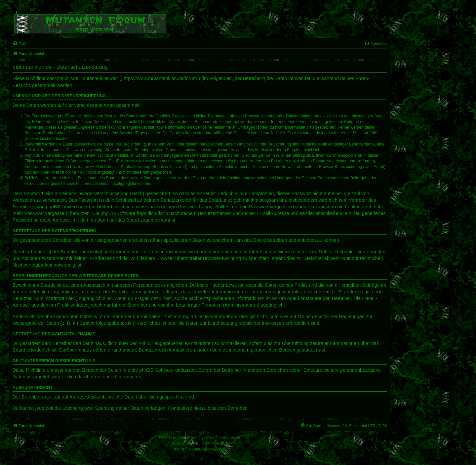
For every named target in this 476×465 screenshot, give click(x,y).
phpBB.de (221, 443)
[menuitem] (19, 44)
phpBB (182, 437)
